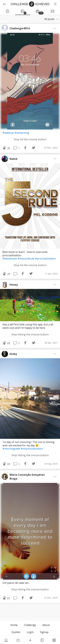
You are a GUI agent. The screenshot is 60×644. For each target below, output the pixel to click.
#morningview (12, 449)
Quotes (16, 632)
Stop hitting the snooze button (30, 334)
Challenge (30, 625)
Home (14, 625)
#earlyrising (22, 133)
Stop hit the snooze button (30, 139)
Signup (44, 632)
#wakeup (8, 133)
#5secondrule (26, 259)
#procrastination (45, 259)
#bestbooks (10, 259)
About (46, 625)
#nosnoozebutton (32, 449)
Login (30, 632)
